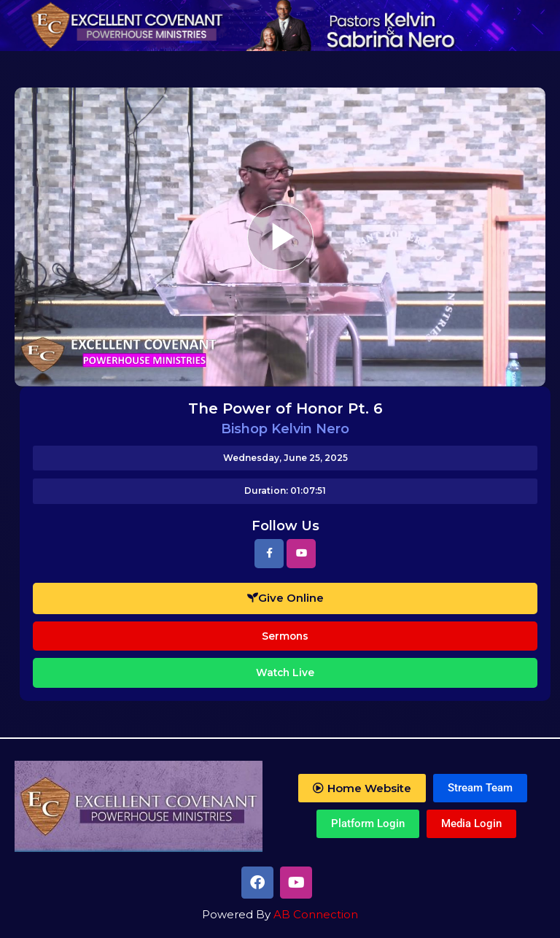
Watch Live (285, 673)
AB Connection (316, 914)
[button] (362, 788)
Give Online (285, 598)
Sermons (285, 636)
